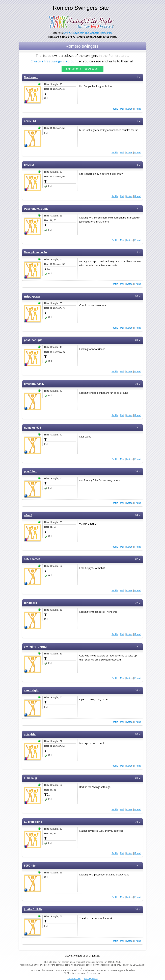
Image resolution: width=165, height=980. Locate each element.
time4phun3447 (34, 384)
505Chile (30, 866)
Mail (122, 109)
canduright (31, 690)
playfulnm (31, 471)
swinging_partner (36, 647)
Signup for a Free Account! (83, 69)
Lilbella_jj (30, 778)
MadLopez (31, 77)
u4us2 (28, 515)
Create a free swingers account (54, 61)
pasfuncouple (33, 340)
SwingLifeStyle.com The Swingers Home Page (88, 33)
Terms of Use (74, 978)
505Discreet (32, 559)
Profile (115, 109)
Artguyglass (32, 296)
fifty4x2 (29, 165)
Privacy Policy (91, 978)
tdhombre (30, 603)
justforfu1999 (33, 909)
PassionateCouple (36, 209)
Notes (129, 109)
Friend (138, 109)
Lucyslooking (33, 822)
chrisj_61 (30, 121)
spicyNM (30, 734)
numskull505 (33, 428)
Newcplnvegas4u (35, 252)
